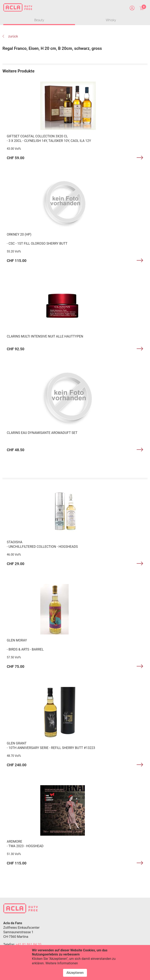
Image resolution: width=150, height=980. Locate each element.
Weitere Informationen (62, 963)
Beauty (39, 20)
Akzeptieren (75, 973)
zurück (10, 36)
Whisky (111, 20)
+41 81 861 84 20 (29, 944)
